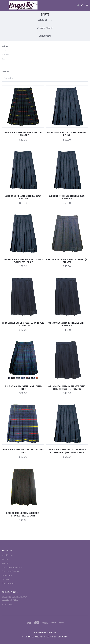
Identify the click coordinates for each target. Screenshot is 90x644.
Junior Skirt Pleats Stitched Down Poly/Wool (67, 198)
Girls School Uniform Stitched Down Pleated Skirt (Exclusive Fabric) (67, 451)
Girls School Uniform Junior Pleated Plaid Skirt (23, 134)
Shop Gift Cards (9, 584)
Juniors (5, 55)
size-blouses (8, 556)
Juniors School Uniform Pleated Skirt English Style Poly (23, 261)
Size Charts (7, 576)
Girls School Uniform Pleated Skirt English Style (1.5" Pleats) (67, 388)
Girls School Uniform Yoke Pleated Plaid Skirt (23, 451)
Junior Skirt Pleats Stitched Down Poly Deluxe (67, 134)
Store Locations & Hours (13, 568)
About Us (6, 564)
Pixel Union (40, 637)
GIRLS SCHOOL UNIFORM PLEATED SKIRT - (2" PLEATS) (67, 261)
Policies (6, 560)
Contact (5, 580)
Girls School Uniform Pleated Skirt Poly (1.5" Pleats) (23, 324)
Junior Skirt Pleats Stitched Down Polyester (23, 198)
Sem (4, 59)
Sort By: (6, 72)
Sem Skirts (45, 36)
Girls (4, 51)
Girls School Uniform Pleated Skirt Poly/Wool (67, 324)
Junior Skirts (45, 28)
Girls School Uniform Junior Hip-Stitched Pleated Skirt (23, 515)
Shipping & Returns (10, 572)
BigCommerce (62, 637)
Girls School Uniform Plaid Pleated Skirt (23, 388)
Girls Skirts (45, 21)
